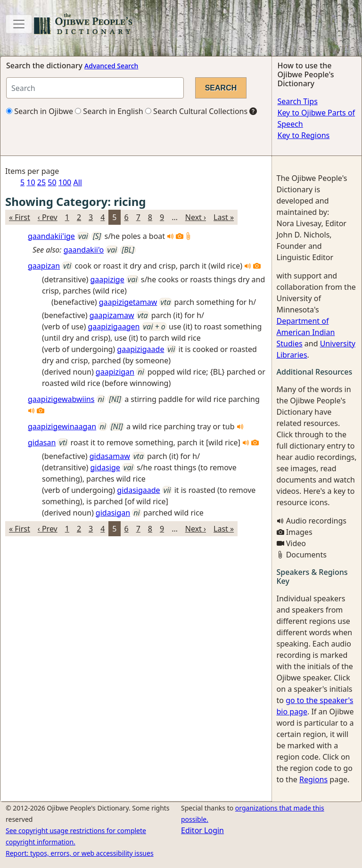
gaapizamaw (112, 315)
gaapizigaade (140, 349)
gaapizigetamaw (128, 302)
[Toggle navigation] (19, 24)
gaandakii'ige (51, 236)
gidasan (42, 442)
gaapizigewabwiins (61, 399)
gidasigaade (138, 490)
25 (41, 182)
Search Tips (298, 101)
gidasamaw (110, 456)
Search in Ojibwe (40, 111)
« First (20, 217)
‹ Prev (48, 217)
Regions (313, 779)
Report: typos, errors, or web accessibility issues (80, 853)
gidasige (105, 467)
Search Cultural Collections (196, 111)
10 (31, 182)
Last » (224, 217)
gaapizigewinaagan (62, 426)
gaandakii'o (84, 250)
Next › (196, 217)
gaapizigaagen (114, 327)
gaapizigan (115, 372)
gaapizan (44, 266)
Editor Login (202, 830)
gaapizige (107, 279)
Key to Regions (304, 135)
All (77, 182)
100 (65, 182)
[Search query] (95, 88)
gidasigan (113, 513)
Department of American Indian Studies (306, 332)
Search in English (109, 111)
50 (52, 182)
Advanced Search (111, 66)
